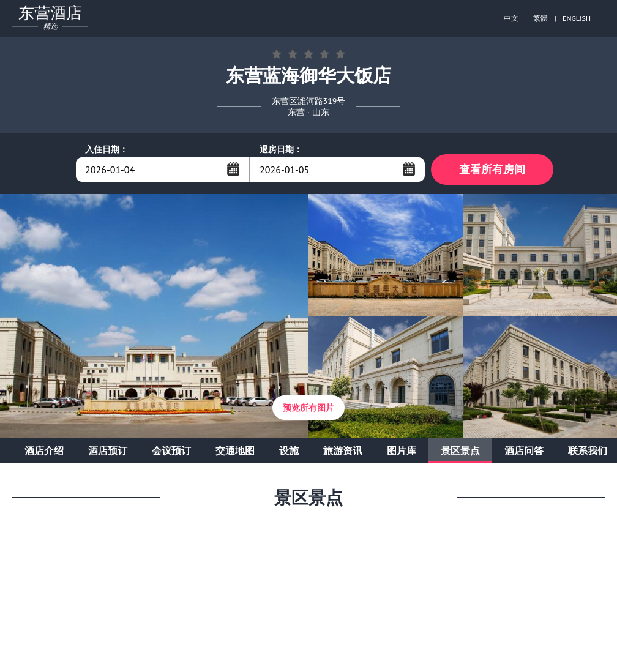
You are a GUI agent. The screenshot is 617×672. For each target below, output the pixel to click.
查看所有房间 (492, 169)
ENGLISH (577, 18)
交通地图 (235, 450)
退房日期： (281, 149)
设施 (289, 450)
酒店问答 (524, 450)
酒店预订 (108, 450)
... (233, 169)
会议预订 (171, 450)
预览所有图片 (308, 408)
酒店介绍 (44, 450)
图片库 (402, 450)
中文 (511, 18)
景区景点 (460, 450)
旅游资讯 (343, 450)
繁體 (540, 18)
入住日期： (107, 149)
